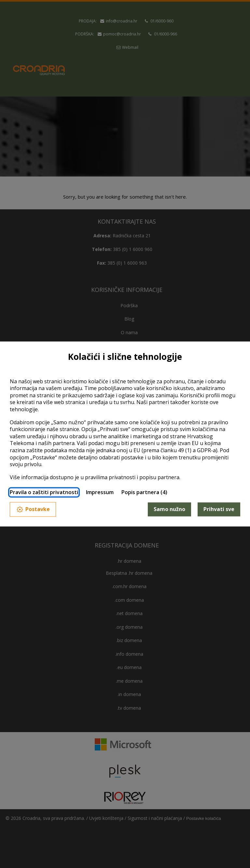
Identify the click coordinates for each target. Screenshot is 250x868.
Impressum (100, 493)
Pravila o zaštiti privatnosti (44, 493)
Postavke (33, 509)
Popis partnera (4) (144, 493)
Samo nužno (169, 509)
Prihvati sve (219, 509)
